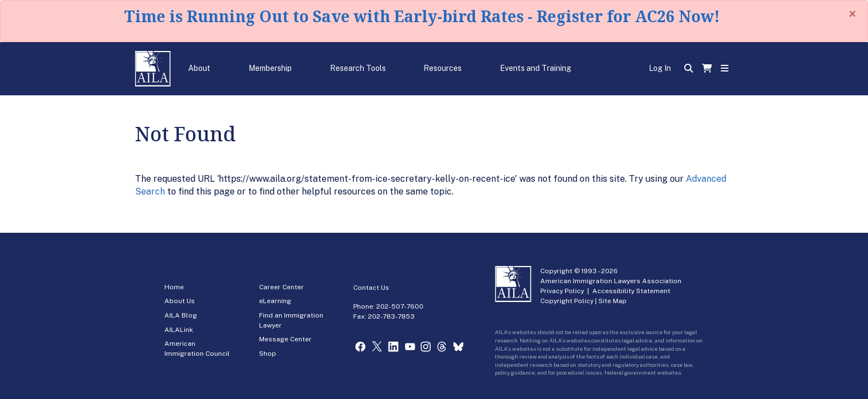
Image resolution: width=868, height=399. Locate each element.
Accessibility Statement (631, 291)
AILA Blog (181, 315)
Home (174, 287)
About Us (180, 301)
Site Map (613, 301)
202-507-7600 (400, 306)
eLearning (275, 301)
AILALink (179, 330)
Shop (268, 354)
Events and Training (536, 68)
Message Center (285, 339)
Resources (443, 68)
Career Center (281, 287)
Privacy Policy (562, 291)
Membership (270, 68)
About (199, 68)
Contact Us (371, 288)
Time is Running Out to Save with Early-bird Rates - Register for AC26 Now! (422, 16)
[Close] (852, 14)
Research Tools (358, 68)
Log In (660, 68)
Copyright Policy (567, 301)
